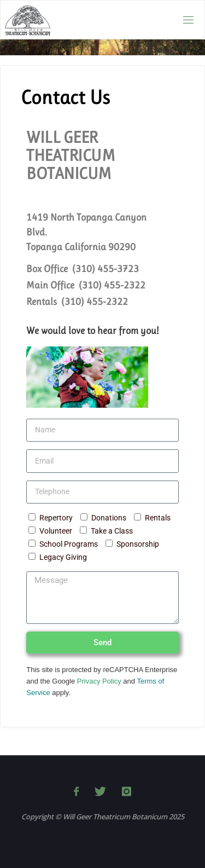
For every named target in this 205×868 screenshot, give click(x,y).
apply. (60, 693)
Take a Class (112, 531)
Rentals (158, 518)
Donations (109, 518)
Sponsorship (138, 544)
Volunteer (56, 531)
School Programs (69, 544)
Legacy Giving (63, 557)
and (129, 681)
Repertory (56, 518)
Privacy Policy (99, 681)
